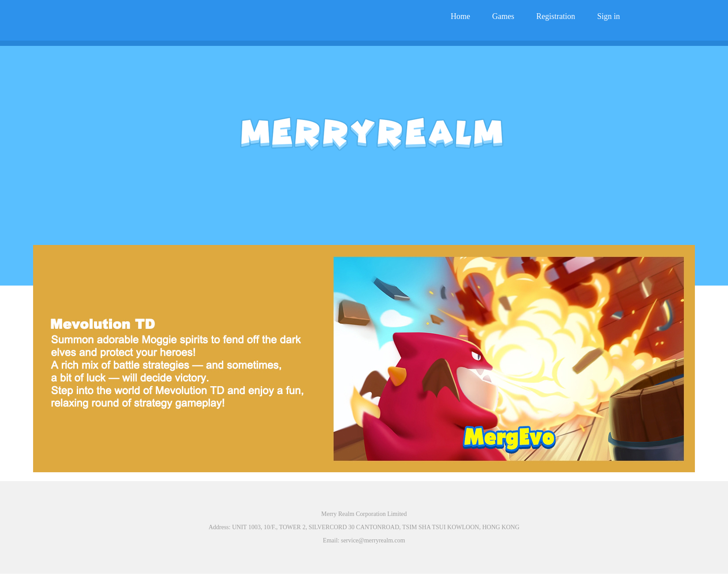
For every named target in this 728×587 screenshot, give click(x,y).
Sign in (608, 16)
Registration (555, 16)
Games (503, 16)
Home (461, 16)
